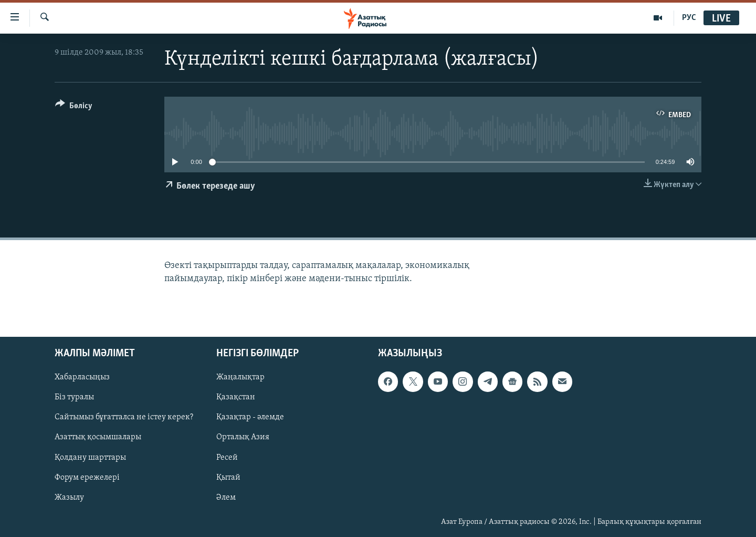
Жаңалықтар (240, 377)
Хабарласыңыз (82, 377)
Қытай (228, 477)
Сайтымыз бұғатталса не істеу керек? (124, 417)
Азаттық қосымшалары (98, 437)
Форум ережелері (87, 477)
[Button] (74, 107)
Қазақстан (236, 397)
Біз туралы (74, 397)
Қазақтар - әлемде (250, 417)
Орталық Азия (243, 437)
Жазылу (69, 498)
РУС (689, 18)
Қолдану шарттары (90, 457)
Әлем (226, 498)
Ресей (227, 457)
